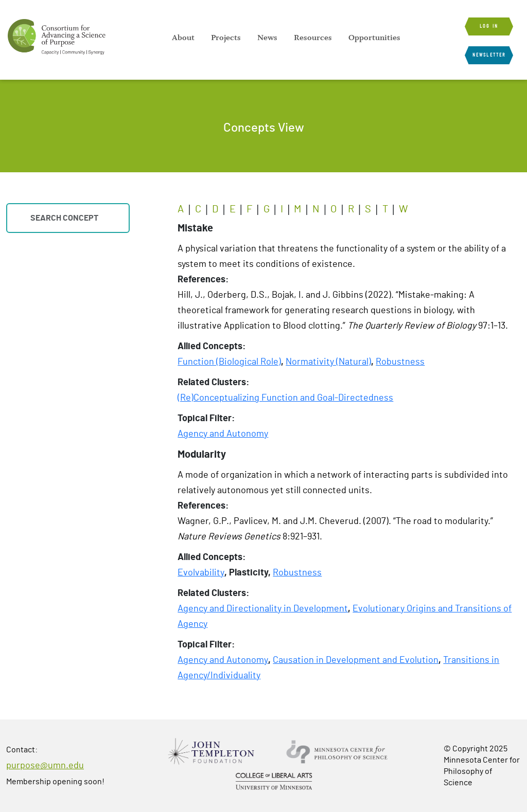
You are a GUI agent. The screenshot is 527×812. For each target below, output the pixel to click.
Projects (226, 38)
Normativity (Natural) (328, 362)
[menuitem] (183, 38)
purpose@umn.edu (45, 766)
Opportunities (374, 38)
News (267, 38)
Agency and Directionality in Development (263, 609)
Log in (489, 26)
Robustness (400, 362)
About (183, 38)
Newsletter (489, 55)
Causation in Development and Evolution (356, 660)
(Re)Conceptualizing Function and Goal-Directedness (285, 398)
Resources (313, 38)
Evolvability (201, 573)
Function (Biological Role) (229, 362)
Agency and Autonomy (223, 434)
